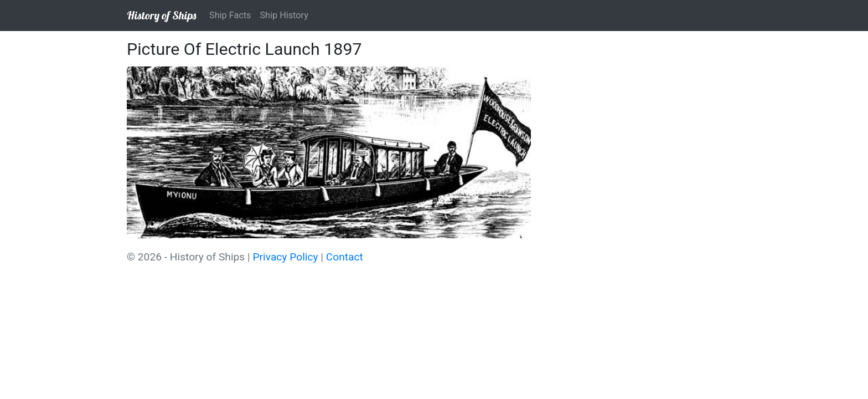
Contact (345, 257)
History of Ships (161, 15)
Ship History (284, 15)
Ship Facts (230, 15)
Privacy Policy (285, 257)
